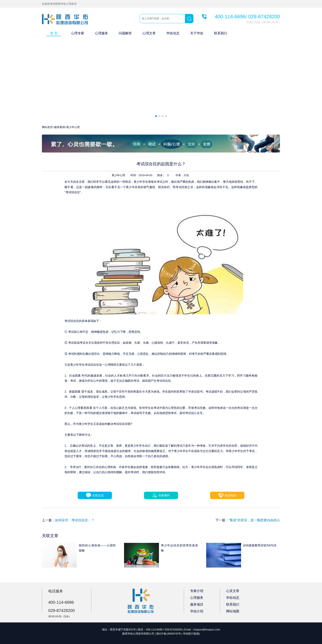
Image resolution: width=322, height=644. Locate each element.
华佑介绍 (197, 611)
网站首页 (47, 127)
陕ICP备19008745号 (169, 634)
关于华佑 (197, 33)
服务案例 (60, 127)
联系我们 (221, 33)
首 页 (54, 33)
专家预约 (161, 495)
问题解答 (125, 33)
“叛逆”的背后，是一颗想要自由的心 (254, 520)
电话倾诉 (227, 495)
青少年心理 (73, 127)
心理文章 (149, 33)
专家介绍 (197, 591)
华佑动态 (173, 33)
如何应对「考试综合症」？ (75, 520)
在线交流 (95, 495)
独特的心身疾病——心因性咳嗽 (97, 548)
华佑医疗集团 (191, 634)
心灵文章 (233, 591)
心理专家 (78, 33)
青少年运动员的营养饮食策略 (179, 548)
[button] (156, 116)
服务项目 (197, 604)
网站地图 (233, 611)
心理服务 (101, 33)
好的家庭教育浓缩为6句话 (260, 545)
